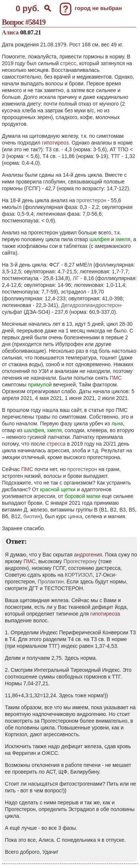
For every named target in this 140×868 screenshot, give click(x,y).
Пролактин (51, 582)
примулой (40, 385)
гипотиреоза (105, 614)
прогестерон (91, 200)
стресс (68, 63)
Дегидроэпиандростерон (91, 305)
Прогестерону (80, 561)
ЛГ (76, 278)
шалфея (100, 239)
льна (117, 424)
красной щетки (58, 489)
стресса (56, 444)
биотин (32, 516)
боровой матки (83, 496)
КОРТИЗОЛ (78, 575)
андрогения (88, 555)
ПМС (116, 378)
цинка (75, 516)
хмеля (123, 239)
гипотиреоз (55, 143)
